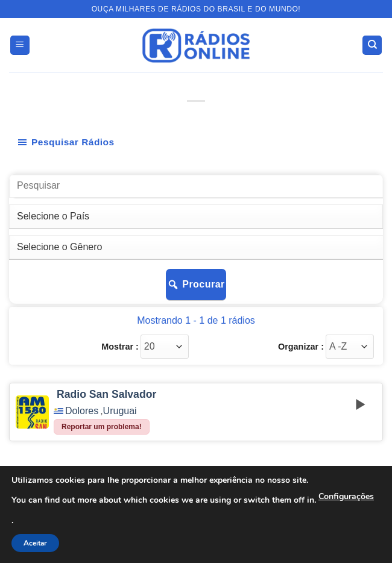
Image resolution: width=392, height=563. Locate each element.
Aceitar (35, 543)
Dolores (82, 411)
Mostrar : (120, 347)
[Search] (372, 46)
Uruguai (120, 411)
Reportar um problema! (102, 427)
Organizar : (301, 347)
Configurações (346, 496)
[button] (20, 46)
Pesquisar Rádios (65, 142)
